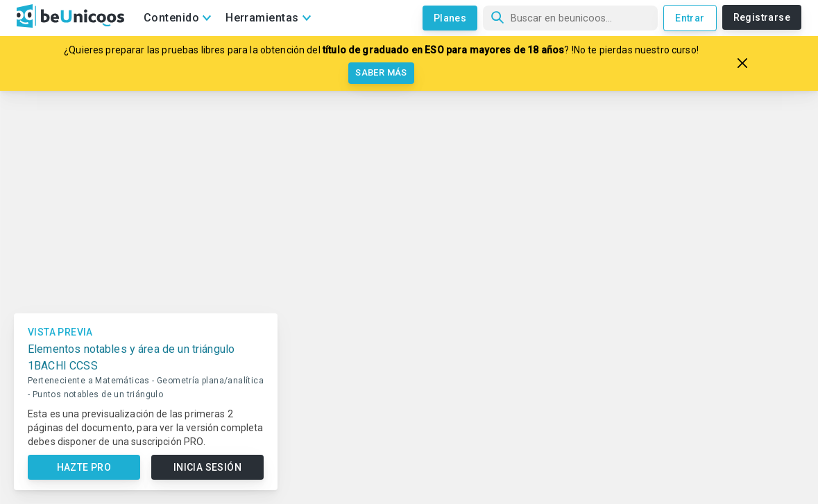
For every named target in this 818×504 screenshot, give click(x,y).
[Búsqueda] (570, 18)
